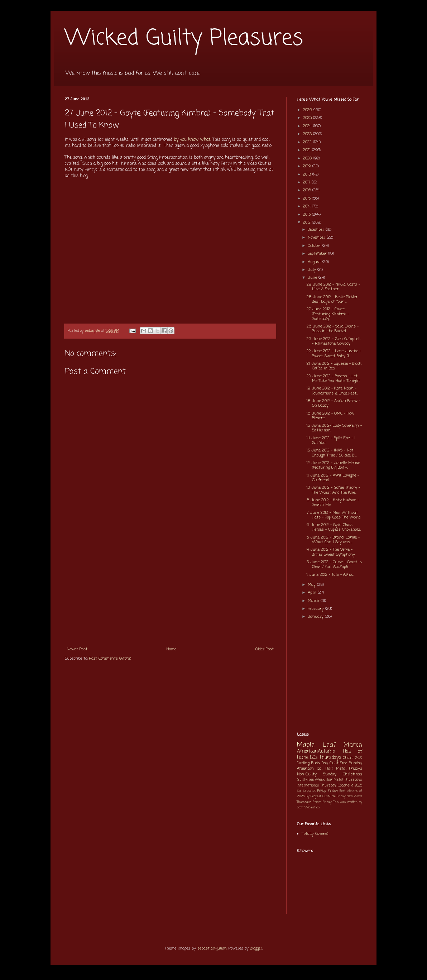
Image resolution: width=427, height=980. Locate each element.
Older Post (265, 649)
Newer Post (77, 649)
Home (171, 649)
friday (333, 791)
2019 (308, 166)
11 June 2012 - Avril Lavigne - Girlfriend (333, 478)
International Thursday (316, 786)
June (313, 278)
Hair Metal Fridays (344, 769)
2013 (308, 215)
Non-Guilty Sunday (317, 774)
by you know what (192, 140)
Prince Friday (322, 802)
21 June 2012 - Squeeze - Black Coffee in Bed (334, 366)
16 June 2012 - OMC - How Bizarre (330, 416)
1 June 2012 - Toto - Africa (330, 575)
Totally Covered (315, 834)
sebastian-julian (212, 948)
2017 (307, 182)
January (316, 617)
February (316, 609)
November (317, 238)
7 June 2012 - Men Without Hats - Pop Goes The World (334, 515)
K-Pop (322, 791)
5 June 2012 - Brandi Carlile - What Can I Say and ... (333, 540)
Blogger (256, 948)
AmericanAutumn (316, 751)
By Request (313, 796)
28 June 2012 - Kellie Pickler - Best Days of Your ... (334, 299)
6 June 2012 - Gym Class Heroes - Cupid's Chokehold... (334, 527)
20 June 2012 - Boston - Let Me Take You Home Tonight (333, 379)
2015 (308, 199)
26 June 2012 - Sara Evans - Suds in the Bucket (333, 329)
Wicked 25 (312, 807)
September (318, 254)
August (315, 262)
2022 (308, 142)
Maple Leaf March (330, 745)
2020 (308, 158)
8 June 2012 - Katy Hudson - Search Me (333, 503)
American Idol (310, 769)
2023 (308, 134)
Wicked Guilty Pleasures (184, 39)
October (315, 246)
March (314, 601)
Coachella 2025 (350, 786)
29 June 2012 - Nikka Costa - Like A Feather (333, 287)
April (313, 593)
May (312, 585)
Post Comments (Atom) (110, 659)
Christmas (352, 774)
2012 (308, 223)
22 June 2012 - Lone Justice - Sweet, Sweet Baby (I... (334, 353)
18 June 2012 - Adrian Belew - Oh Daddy (334, 403)
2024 (308, 126)
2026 (308, 110)
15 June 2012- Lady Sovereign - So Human (334, 428)
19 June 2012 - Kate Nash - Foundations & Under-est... (332, 391)
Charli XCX (352, 758)
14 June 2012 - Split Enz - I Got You (331, 441)
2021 (308, 150)
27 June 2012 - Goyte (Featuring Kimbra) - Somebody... (328, 314)
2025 (308, 118)
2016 (308, 190)
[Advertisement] (170, 589)
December (317, 230)
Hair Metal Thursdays (344, 780)
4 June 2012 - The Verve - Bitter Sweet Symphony (331, 552)
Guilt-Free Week (311, 780)
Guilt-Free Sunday (346, 763)
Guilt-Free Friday (334, 796)
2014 (308, 206)
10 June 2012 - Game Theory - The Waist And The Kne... (333, 490)
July (313, 270)
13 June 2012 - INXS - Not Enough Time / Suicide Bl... (332, 453)
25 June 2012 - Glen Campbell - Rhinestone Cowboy (334, 341)
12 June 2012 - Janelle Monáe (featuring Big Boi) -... (333, 465)
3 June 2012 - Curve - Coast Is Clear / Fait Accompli (334, 565)
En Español (306, 791)
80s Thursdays (326, 757)
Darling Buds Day (313, 763)
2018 (308, 175)
